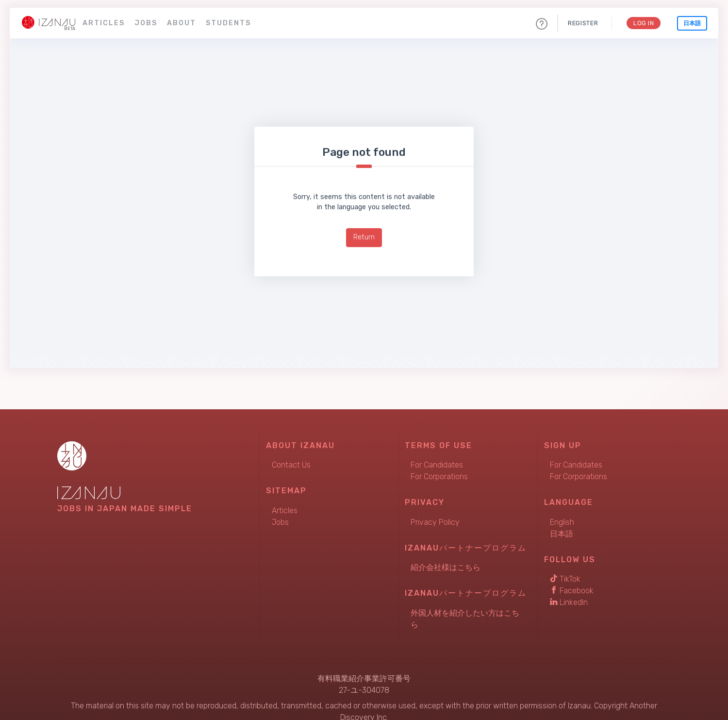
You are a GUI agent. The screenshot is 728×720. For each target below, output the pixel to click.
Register (582, 23)
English (562, 522)
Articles (104, 23)
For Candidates (437, 465)
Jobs (146, 23)
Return (364, 237)
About (182, 23)
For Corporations (439, 477)
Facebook (572, 591)
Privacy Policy (435, 522)
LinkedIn (569, 602)
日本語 (692, 23)
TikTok (565, 579)
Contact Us (291, 465)
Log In (643, 23)
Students (228, 23)
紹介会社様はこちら (446, 567)
